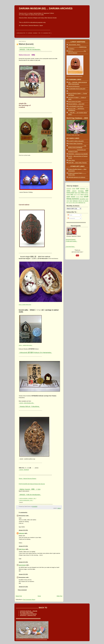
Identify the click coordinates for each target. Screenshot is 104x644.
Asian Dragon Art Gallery (75, 101)
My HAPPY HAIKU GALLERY (76, 141)
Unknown (21, 533)
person (73, 197)
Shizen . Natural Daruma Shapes (27, 478)
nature (59, 508)
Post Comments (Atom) (29, 599)
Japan (87, 193)
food (73, 193)
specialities (82, 199)
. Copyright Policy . (70, 247)
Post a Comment (22, 590)
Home (39, 596)
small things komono (77, 197)
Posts (70, 215)
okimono (86, 195)
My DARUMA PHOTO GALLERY (77, 89)
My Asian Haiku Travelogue (75, 143)
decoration (81, 191)
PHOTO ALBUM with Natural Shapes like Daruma (32, 484)
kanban (68, 195)
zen (84, 203)
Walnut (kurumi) (26, 44)
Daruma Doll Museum (74, 86)
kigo (72, 194)
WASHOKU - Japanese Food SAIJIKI (78, 154)
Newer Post (19, 596)
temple (86, 201)
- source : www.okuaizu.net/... (27, 403)
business (83, 188)
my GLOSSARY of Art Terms (76, 106)
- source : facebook (24, 470)
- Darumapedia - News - (74, 45)
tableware (75, 201)
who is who (75, 203)
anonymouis (22, 565)
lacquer (75, 195)
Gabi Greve (22, 549)
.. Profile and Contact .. (71, 241)
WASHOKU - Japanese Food (28, 615)
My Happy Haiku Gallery (27, 612)
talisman (80, 201)
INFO (83, 193)
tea (84, 201)
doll (87, 191)
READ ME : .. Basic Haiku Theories (77, 163)
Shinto (82, 197)
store (71, 201)
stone (68, 201)
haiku (76, 193)
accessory (69, 189)
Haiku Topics (71, 160)
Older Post (59, 596)
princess (78, 197)
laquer (79, 195)
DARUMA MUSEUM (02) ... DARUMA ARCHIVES (46, 8)
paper (68, 197)
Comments (71, 218)
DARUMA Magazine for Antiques (77, 177)
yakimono (81, 202)
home (79, 193)
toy (67, 202)
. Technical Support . (71, 239)
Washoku (70, 203)
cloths (68, 191)
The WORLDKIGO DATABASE (28, 614)
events (69, 193)
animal (74, 189)
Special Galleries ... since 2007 (76, 104)
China (87, 189)
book (78, 188)
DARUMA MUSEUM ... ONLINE (29, 611)
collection (74, 191)
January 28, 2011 (23, 530)
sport (87, 199)
